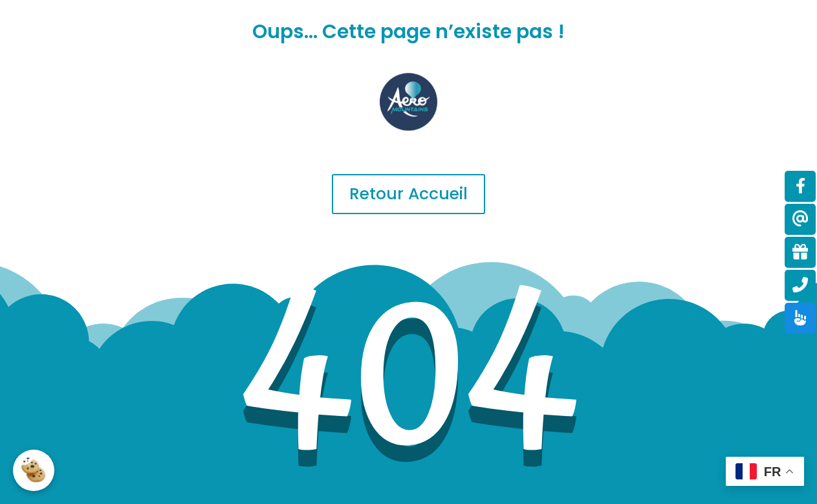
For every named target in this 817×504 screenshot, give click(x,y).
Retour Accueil (408, 194)
